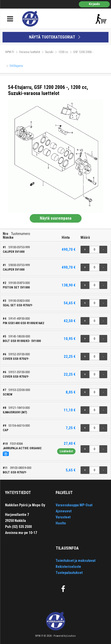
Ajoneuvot (64, 511)
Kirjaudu (94, 4)
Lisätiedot (66, 451)
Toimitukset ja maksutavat (76, 561)
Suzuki (49, 52)
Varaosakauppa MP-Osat (74, 505)
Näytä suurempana (56, 218)
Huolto (61, 523)
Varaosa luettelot (30, 52)
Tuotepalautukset (69, 573)
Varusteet (63, 517)
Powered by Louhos (65, 636)
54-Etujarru (16, 66)
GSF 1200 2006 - (83, 52)
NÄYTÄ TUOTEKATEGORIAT (55, 37)
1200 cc (63, 52)
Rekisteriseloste (68, 567)
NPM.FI (10, 52)
